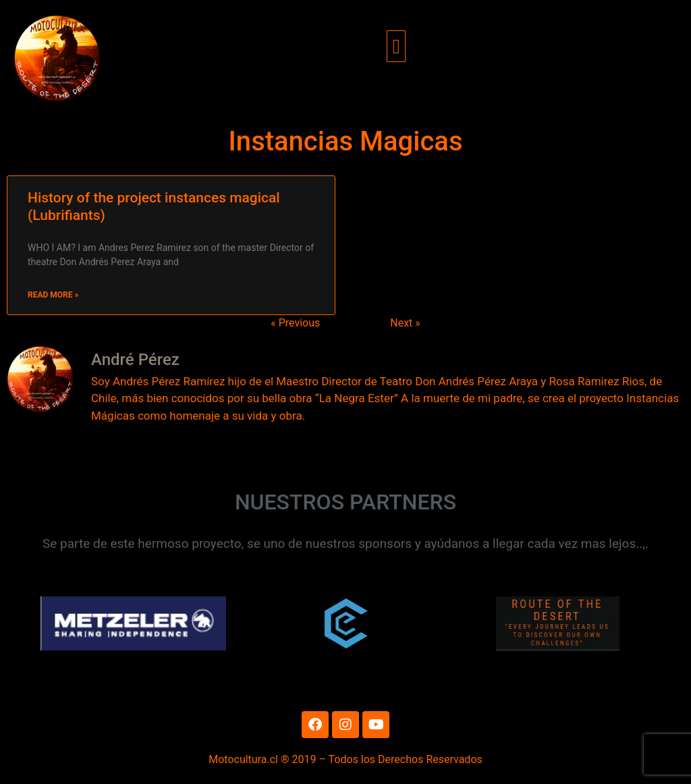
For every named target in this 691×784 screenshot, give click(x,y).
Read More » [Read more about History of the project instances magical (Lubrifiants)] (53, 295)
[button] (396, 46)
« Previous (295, 323)
